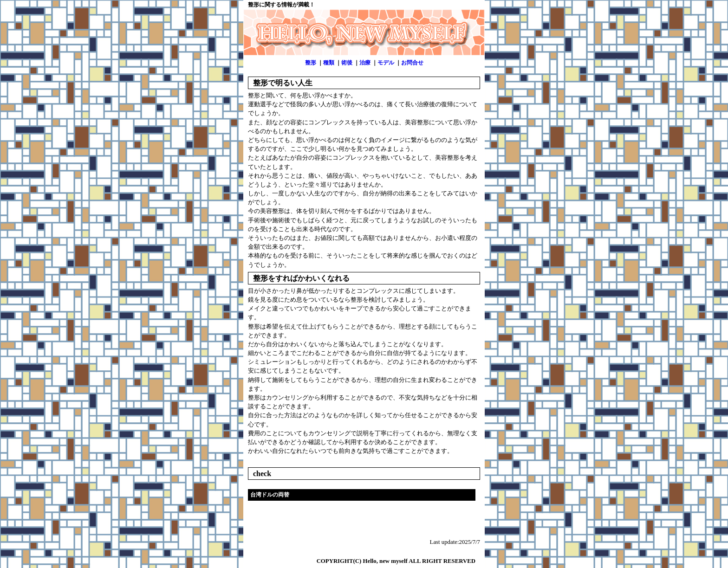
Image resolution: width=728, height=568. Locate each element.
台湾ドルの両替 (270, 495)
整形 (311, 63)
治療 (365, 63)
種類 (329, 63)
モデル (386, 63)
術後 (347, 63)
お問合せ (412, 63)
